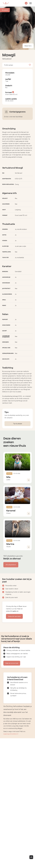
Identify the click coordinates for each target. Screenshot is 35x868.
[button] (26, 3)
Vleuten (9, 547)
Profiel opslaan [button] (17, 65)
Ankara (8, 513)
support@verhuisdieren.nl (11, 734)
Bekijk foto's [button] (28, 46)
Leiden (8, 480)
